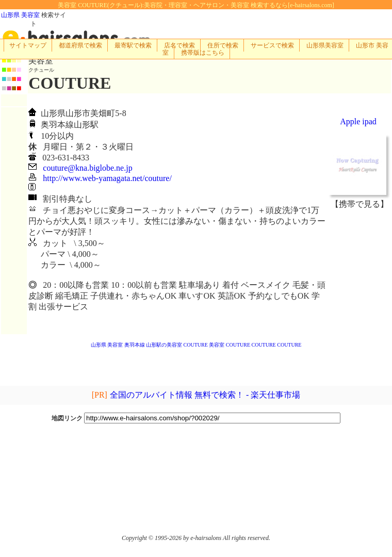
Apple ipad (358, 121)
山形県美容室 (325, 45)
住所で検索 (223, 45)
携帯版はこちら (203, 53)
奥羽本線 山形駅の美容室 (153, 345)
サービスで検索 (272, 45)
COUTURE (196, 345)
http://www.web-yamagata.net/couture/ (107, 178)
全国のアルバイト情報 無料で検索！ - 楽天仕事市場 (205, 395)
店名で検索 (179, 45)
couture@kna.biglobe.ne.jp (87, 168)
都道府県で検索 (80, 45)
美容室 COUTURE (230, 345)
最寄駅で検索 (133, 45)
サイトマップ (28, 45)
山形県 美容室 (20, 15)
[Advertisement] (360, 272)
